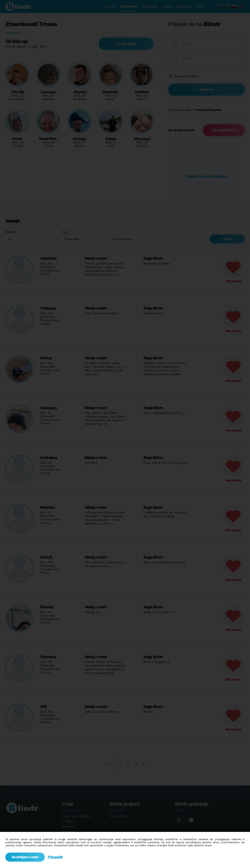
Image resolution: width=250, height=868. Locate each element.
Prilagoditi (55, 857)
